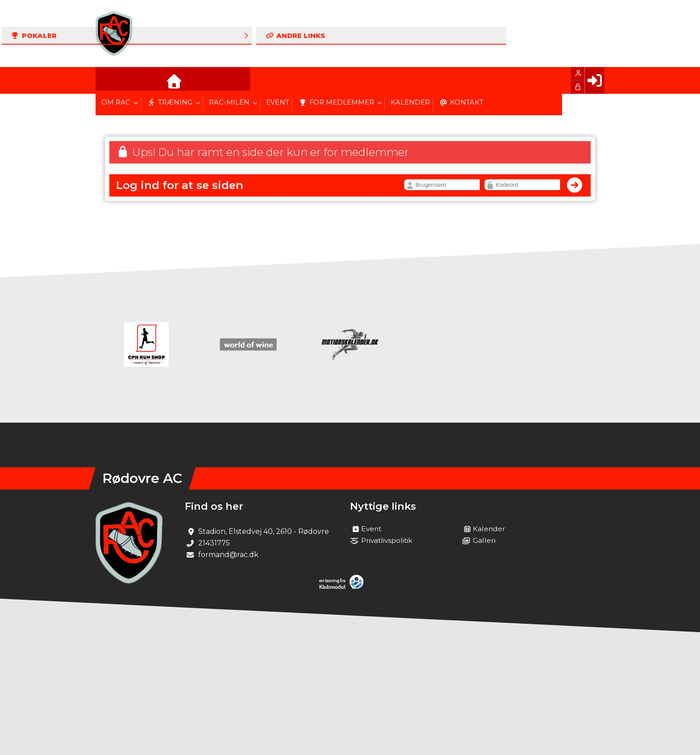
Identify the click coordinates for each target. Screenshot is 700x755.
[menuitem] (109, 80)
